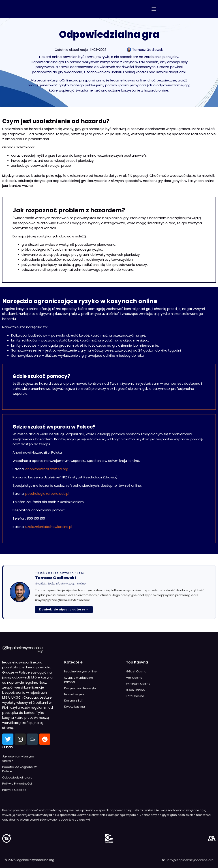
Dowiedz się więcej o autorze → (64, 609)
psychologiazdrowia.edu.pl (47, 494)
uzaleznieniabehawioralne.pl (49, 527)
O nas (7, 747)
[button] (154, 9)
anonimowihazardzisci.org (47, 469)
